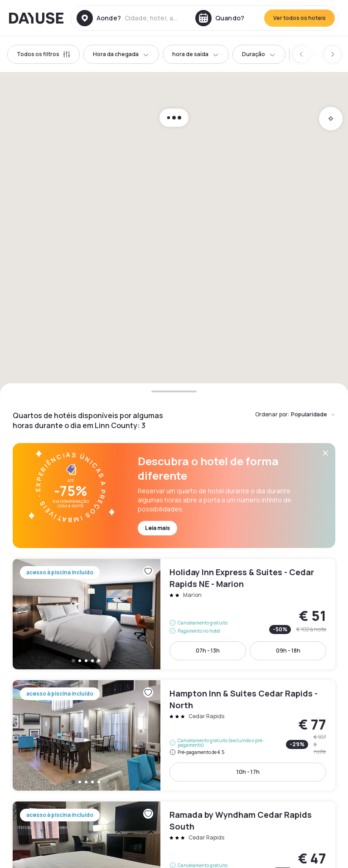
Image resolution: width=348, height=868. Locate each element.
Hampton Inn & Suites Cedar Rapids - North (174, 735)
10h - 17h (248, 772)
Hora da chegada (121, 54)
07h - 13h (208, 651)
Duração (259, 54)
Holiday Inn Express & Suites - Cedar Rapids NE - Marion (174, 614)
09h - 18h (288, 651)
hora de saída (196, 54)
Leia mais (157, 528)
